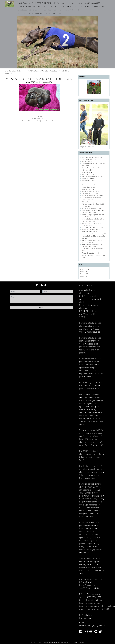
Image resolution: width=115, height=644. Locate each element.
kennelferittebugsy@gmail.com (93, 625)
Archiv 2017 (42, 6)
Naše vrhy (20, 71)
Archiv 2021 (86, 3)
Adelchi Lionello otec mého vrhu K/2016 (94, 234)
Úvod (20, 3)
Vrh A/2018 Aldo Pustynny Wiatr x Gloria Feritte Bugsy (41, 71)
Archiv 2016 (52, 6)
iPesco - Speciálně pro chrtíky (91, 253)
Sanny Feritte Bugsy (88, 174)
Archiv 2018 (32, 6)
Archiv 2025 (46, 3)
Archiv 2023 (66, 3)
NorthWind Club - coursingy (90, 191)
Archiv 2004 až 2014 (75, 6)
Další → (44, 119)
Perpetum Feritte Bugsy (88, 147)
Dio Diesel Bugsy (87, 162)
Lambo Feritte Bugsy (88, 181)
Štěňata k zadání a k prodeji (94, 6)
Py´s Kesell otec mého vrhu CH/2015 (93, 228)
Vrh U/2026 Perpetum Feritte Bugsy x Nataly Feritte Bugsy (39, 13)
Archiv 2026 (36, 3)
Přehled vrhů (74, 10)
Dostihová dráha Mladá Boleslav (92, 208)
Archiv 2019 (22, 6)
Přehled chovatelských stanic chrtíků (93, 196)
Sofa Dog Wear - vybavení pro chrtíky (93, 176)
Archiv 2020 (96, 3)
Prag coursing (86, 206)
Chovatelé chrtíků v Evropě (90, 193)
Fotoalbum (27, 3)
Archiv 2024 (56, 3)
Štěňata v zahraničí (25, 10)
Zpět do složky (36, 119)
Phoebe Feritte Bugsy (88, 179)
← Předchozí (39, 117)
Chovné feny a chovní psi (42, 10)
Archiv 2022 (76, 3)
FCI (83, 183)
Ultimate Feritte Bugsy (88, 202)
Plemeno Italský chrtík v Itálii (90, 185)
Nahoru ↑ (81, 642)
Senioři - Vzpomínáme (61, 10)
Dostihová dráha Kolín (88, 187)
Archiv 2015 (62, 6)
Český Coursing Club (88, 189)
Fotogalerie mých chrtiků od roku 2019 (94, 204)
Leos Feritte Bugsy (87, 172)
